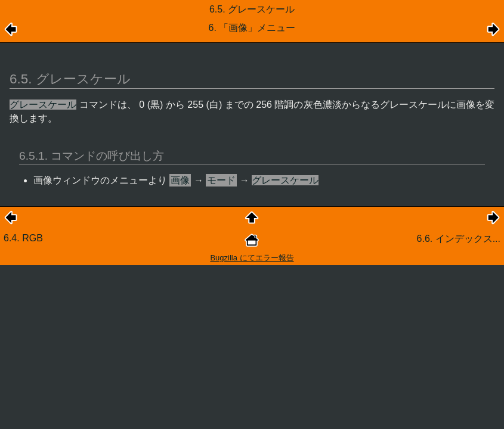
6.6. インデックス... (459, 239)
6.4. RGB (23, 238)
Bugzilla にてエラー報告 (252, 258)
